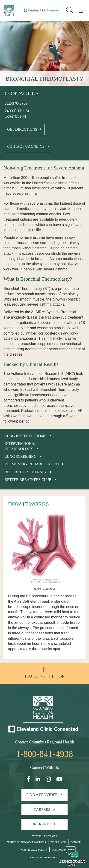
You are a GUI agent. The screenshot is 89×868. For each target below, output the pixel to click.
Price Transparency (44, 857)
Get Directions (22, 129)
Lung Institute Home (25, 436)
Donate (76, 842)
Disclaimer (58, 842)
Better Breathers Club (28, 480)
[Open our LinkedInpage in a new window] (38, 779)
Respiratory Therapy (26, 472)
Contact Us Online (26, 146)
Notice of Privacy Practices (26, 842)
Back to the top (44, 676)
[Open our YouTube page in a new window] (59, 779)
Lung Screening (21, 456)
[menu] (83, 10)
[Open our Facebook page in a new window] (28, 779)
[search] (70, 10)
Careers (42, 810)
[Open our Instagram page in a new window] (48, 779)
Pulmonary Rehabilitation (32, 464)
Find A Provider (42, 795)
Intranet (42, 824)
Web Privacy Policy (34, 850)
